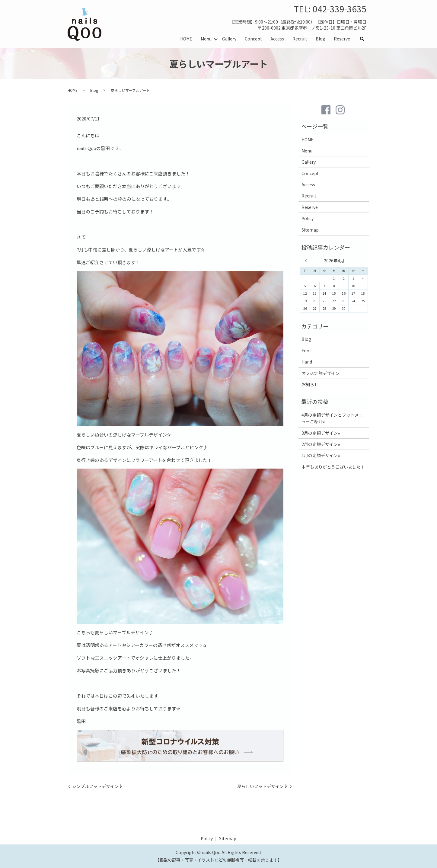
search (364, 39)
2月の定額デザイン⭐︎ (321, 444)
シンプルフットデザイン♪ (97, 786)
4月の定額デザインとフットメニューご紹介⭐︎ (332, 418)
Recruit (300, 39)
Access (277, 39)
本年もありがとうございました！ (333, 467)
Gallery (229, 39)
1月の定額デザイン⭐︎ (321, 455)
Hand (307, 362)
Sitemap (310, 230)
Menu (206, 39)
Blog (321, 39)
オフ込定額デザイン (321, 373)
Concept (253, 39)
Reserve (342, 39)
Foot (306, 351)
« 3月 (307, 261)
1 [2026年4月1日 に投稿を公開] (334, 278)
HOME (186, 39)
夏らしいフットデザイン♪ (263, 786)
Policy (308, 218)
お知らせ (310, 384)
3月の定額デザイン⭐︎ (321, 433)
